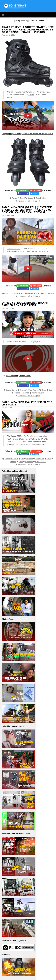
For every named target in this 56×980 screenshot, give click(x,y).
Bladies (30, 293)
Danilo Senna (12, 390)
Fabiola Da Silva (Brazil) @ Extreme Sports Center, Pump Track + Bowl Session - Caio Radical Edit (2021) (27, 210)
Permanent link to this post (29, 201)
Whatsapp (24, 190)
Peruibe (30, 459)
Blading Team (25, 376)
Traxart (31, 95)
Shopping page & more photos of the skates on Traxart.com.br (28, 134)
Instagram (37, 190)
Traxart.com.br (12, 376)
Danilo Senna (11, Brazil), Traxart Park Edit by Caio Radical (26, 304)
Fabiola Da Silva (14, 249)
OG (22, 459)
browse (23, 940)
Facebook (24, 193)
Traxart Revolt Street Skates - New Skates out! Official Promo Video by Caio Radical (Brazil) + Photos (28, 30)
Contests (29, 462)
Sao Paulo (40, 459)
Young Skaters (38, 393)
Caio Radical (16, 92)
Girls (23, 293)
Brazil (29, 92)
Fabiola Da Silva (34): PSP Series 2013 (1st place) (27, 403)
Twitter (35, 193)
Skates (30, 198)
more (24, 471)
